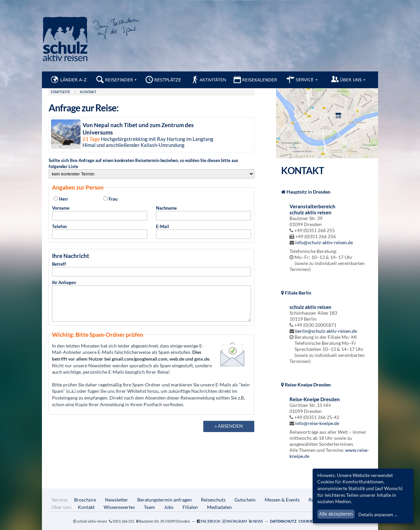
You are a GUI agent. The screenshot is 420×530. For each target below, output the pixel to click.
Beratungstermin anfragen (165, 500)
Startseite (60, 92)
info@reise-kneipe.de (317, 423)
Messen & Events (282, 500)
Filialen (190, 507)
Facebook (211, 521)
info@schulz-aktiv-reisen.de (324, 242)
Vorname (99, 213)
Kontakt (88, 92)
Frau (110, 199)
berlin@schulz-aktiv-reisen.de (326, 331)
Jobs (169, 507)
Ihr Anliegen (151, 304)
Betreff (151, 269)
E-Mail (203, 231)
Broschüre (85, 500)
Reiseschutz (213, 500)
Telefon (99, 231)
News (258, 521)
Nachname (203, 213)
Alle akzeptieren (336, 514)
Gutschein (245, 500)
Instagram (237, 521)
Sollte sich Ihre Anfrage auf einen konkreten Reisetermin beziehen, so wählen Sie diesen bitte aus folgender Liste (151, 168)
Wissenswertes (119, 507)
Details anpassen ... (378, 514)
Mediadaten (219, 507)
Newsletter (117, 500)
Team (149, 507)
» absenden (229, 432)
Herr (61, 199)
